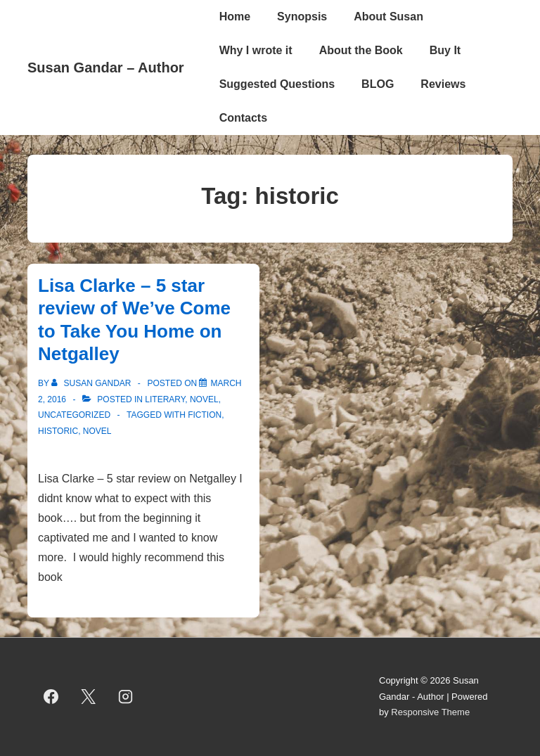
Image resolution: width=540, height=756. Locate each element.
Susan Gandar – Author (106, 68)
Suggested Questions (277, 84)
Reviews (443, 84)
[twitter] (89, 697)
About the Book (361, 50)
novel (204, 399)
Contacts (243, 118)
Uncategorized (74, 415)
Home (235, 17)
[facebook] (51, 697)
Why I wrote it (256, 50)
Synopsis (302, 17)
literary (165, 399)
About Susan (388, 17)
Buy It (445, 50)
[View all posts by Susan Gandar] (92, 383)
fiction (205, 415)
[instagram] (126, 697)
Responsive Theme (430, 712)
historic (58, 431)
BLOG (378, 84)
